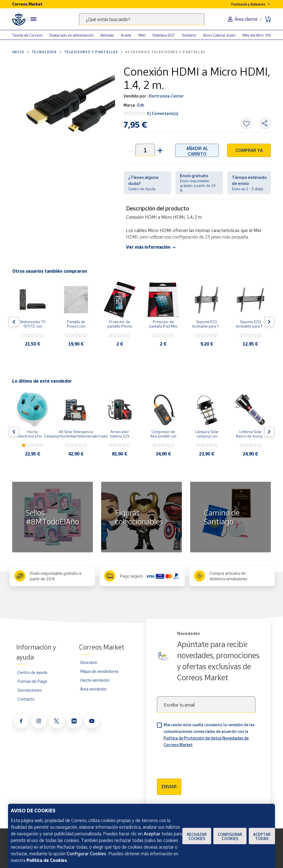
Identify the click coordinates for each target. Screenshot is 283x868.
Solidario (189, 35)
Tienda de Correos (27, 35)
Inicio (18, 52)
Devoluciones (29, 690)
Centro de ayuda (32, 672)
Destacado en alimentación (71, 35)
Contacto (26, 699)
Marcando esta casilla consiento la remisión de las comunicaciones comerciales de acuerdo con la (209, 735)
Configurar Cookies (230, 836)
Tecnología (44, 52)
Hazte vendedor (95, 680)
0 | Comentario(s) (163, 113)
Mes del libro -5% (257, 35)
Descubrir (89, 662)
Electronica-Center (166, 96)
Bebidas (107, 35)
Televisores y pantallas (91, 52)
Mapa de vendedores (99, 671)
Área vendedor (93, 689)
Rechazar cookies (197, 836)
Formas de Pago (32, 681)
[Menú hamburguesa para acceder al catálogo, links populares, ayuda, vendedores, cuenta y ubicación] (33, 19)
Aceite (126, 35)
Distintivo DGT (164, 35)
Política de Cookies (47, 860)
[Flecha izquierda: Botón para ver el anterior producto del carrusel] (14, 322)
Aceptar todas (262, 836)
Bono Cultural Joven (219, 35)
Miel (142, 35)
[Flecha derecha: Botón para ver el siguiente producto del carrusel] (269, 322)
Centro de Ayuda (142, 189)
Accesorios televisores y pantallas (165, 52)
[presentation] (199, 761)
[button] (159, 150)
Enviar (169, 787)
